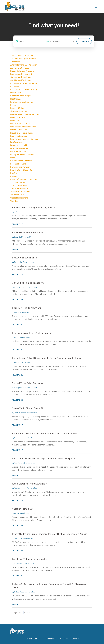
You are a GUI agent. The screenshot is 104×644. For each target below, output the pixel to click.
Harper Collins (19, 337)
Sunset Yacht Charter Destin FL (28, 408)
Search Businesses (34, 639)
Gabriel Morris (19, 592)
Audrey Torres (19, 438)
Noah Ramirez (19, 463)
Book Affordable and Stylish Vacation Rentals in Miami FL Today (44, 434)
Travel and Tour (31, 212)
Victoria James (19, 212)
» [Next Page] (30, 613)
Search (85, 41)
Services (64, 639)
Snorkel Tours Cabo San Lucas (28, 383)
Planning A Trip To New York (26, 308)
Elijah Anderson (20, 362)
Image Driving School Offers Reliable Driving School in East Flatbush (46, 358)
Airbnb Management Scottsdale (28, 233)
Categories (51, 639)
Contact (75, 639)
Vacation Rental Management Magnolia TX (34, 207)
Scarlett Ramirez (20, 413)
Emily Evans (18, 563)
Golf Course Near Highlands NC (28, 283)
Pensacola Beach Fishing (25, 258)
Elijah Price (18, 538)
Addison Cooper (20, 488)
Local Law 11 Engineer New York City (31, 559)
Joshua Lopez (19, 513)
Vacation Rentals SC (22, 509)
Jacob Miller (18, 262)
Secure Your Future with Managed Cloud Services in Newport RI (44, 459)
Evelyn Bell (18, 237)
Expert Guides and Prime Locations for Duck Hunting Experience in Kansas (50, 534)
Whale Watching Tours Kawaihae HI (30, 484)
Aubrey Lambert (20, 287)
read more (17, 224)
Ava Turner (18, 312)
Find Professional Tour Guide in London (32, 333)
